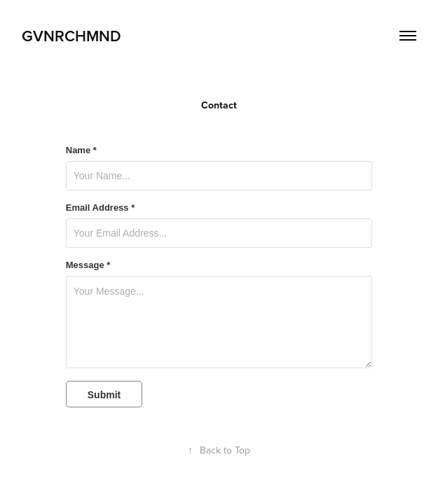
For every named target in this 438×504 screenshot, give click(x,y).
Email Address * (101, 208)
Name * (81, 150)
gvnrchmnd (71, 36)
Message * (88, 265)
